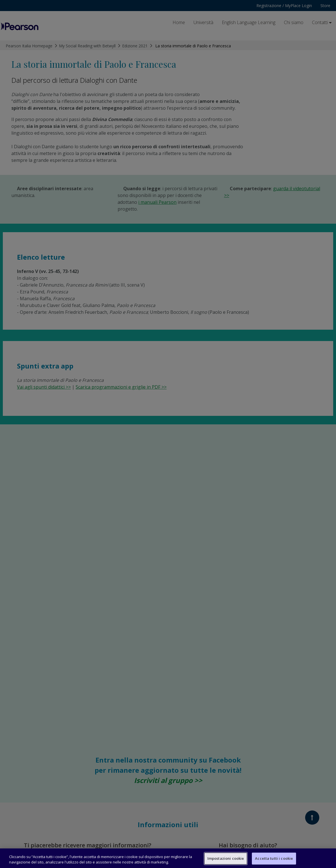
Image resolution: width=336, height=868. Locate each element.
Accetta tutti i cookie (274, 858)
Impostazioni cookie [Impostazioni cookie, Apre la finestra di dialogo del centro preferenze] (226, 858)
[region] (168, 858)
